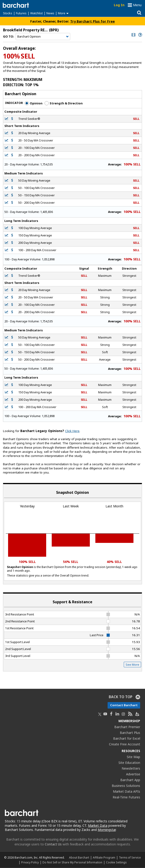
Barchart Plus (130, 733)
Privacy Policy (30, 862)
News (50, 13)
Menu (137, 5)
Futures (21, 13)
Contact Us (53, 844)
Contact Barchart (124, 705)
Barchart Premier (127, 727)
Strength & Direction (64, 103)
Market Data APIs (127, 791)
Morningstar (107, 830)
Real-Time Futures (126, 797)
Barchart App (130, 780)
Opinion (34, 103)
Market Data (98, 825)
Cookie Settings (116, 862)
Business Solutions (126, 786)
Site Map (133, 757)
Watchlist (36, 13)
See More (132, 665)
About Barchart (79, 857)
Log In (119, 5)
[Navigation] (43, 37)
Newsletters (131, 768)
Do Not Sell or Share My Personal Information (72, 862)
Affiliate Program (104, 857)
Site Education (129, 763)
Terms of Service (130, 857)
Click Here (72, 431)
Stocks (8, 13)
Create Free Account (125, 744)
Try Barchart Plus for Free (92, 21)
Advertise (133, 774)
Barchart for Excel (127, 738)
